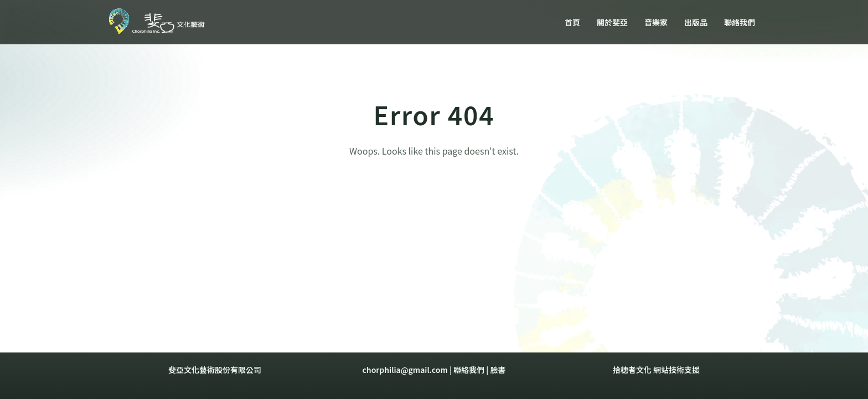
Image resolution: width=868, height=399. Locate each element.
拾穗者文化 (632, 370)
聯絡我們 (469, 370)
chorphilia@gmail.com (405, 370)
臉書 (498, 370)
